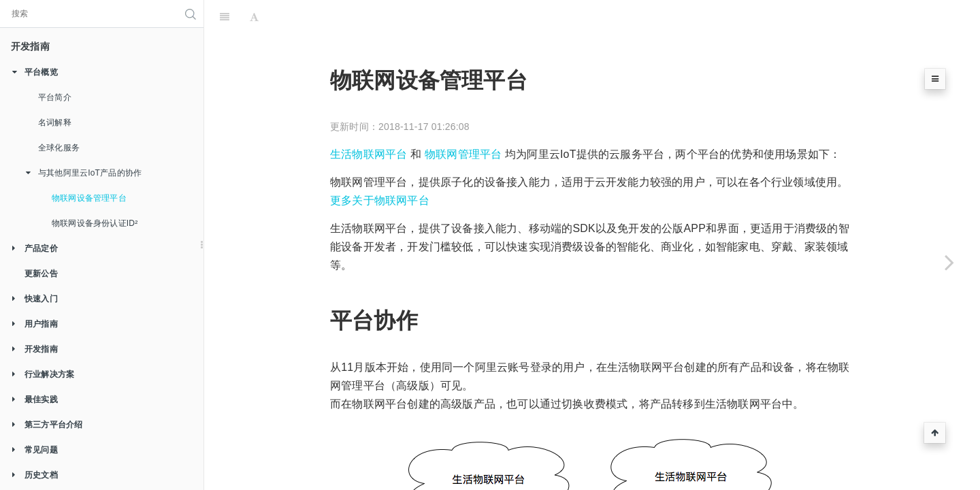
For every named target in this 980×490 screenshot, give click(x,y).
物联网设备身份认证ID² (95, 223)
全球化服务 (59, 148)
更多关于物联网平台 (380, 142)
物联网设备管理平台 (89, 198)
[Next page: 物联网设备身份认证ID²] (949, 262)
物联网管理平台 (463, 96)
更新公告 (41, 274)
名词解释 (55, 122)
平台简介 (55, 97)
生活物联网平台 (369, 96)
